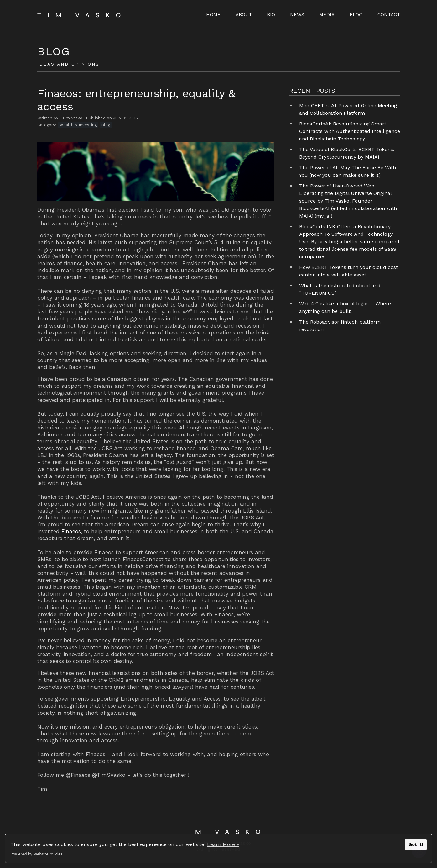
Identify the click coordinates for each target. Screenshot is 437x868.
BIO (271, 15)
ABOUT (244, 15)
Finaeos (71, 531)
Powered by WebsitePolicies (36, 854)
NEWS (297, 15)
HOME (213, 15)
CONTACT (389, 15)
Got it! (416, 844)
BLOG (356, 15)
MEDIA (327, 15)
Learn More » (223, 844)
